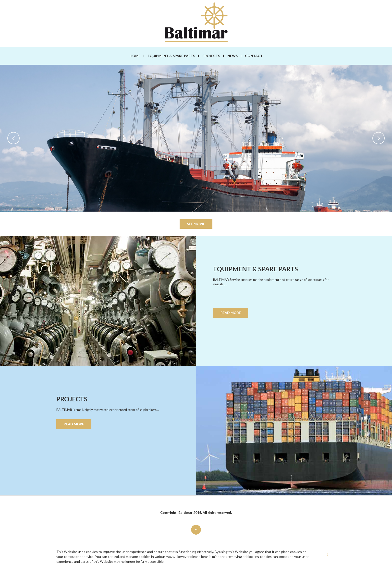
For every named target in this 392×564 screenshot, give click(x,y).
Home (135, 56)
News (233, 56)
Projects (211, 56)
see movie (196, 224)
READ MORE (231, 313)
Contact (254, 56)
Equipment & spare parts (171, 56)
